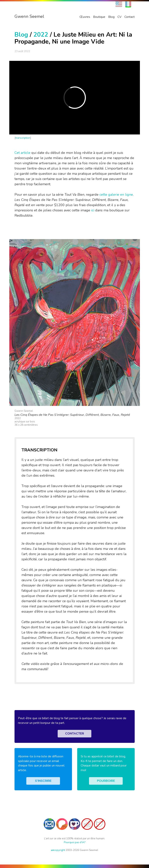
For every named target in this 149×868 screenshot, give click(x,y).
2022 (41, 35)
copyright (58, 850)
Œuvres (85, 17)
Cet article (22, 153)
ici (93, 210)
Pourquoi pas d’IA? (75, 842)
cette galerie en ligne (116, 195)
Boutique (99, 17)
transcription (23, 138)
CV (119, 17)
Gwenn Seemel (29, 16)
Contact (130, 17)
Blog (111, 17)
